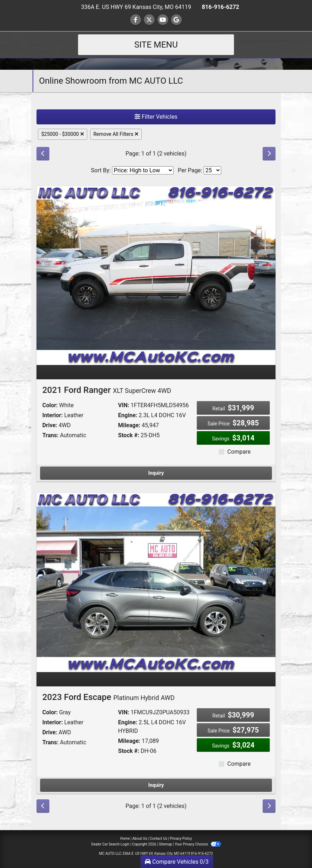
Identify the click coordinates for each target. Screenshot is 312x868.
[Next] (269, 154)
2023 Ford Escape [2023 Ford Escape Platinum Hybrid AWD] (108, 697)
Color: (50, 405)
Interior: (52, 415)
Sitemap (165, 844)
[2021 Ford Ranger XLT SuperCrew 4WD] (156, 275)
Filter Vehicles (156, 117)
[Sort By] (143, 170)
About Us (140, 839)
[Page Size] (212, 170)
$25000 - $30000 (63, 134)
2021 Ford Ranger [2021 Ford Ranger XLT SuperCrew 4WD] (107, 390)
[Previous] (43, 154)
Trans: (50, 435)
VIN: (124, 405)
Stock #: (129, 435)
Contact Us (158, 839)
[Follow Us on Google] (176, 20)
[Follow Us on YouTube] (163, 20)
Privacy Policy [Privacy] (181, 839)
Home (125, 839)
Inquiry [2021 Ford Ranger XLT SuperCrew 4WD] (156, 473)
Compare (239, 452)
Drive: (50, 425)
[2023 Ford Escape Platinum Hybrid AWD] (156, 582)
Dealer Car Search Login (110, 844)
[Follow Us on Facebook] (136, 20)
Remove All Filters (116, 134)
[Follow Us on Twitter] (149, 20)
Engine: (128, 415)
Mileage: (129, 425)
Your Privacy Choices (198, 844)
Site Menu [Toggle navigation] (156, 45)
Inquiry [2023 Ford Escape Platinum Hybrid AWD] (156, 785)
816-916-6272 (220, 7)
